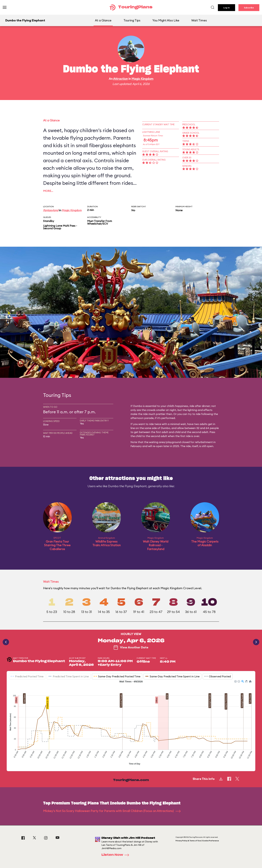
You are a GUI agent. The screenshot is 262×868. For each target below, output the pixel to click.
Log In (226, 8)
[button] (235, 681)
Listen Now (116, 855)
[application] (131, 723)
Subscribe (249, 8)
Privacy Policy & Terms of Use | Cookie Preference (197, 841)
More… (48, 191)
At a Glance (103, 20)
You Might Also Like (166, 20)
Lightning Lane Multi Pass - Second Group (60, 227)
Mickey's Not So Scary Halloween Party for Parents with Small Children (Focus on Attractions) (112, 811)
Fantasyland (51, 210)
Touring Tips (132, 20)
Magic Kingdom (142, 79)
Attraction (120, 79)
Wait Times (199, 20)
